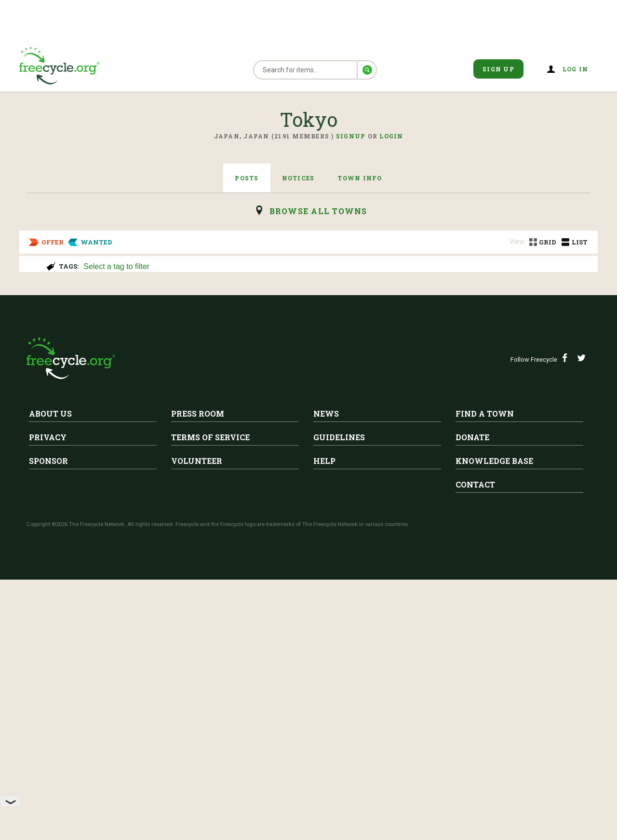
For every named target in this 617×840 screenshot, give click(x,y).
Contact (475, 745)
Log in (576, 69)
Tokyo (117, 302)
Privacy (48, 698)
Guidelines (339, 698)
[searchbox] (335, 267)
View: (518, 242)
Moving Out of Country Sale (159, 398)
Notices (298, 178)
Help (324, 721)
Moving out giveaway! (147, 317)
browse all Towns (318, 211)
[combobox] (336, 265)
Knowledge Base (494, 721)
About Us (50, 674)
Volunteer (197, 721)
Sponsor (48, 721)
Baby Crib (114, 491)
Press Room (198, 674)
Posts (247, 178)
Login (391, 136)
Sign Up (498, 69)
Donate (472, 698)
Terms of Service (210, 698)
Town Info (360, 178)
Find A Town (485, 674)
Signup (351, 136)
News (326, 674)
